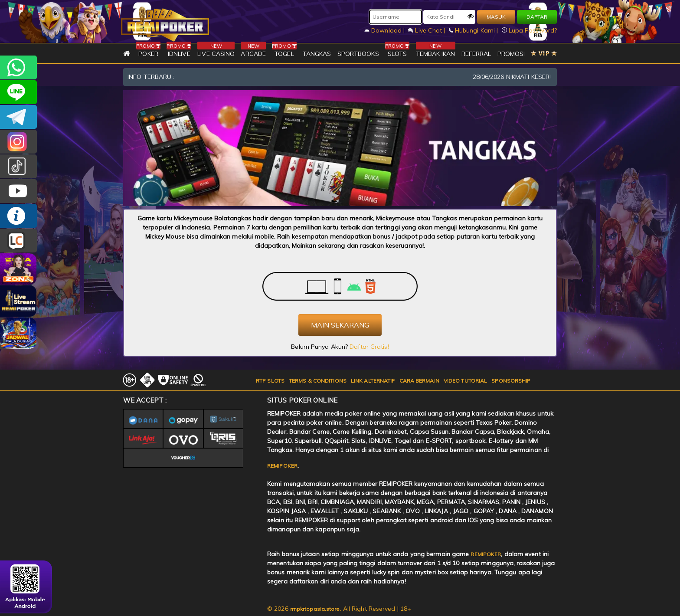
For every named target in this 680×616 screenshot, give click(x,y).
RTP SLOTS (270, 381)
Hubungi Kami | (474, 30)
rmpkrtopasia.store (315, 609)
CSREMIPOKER (18, 142)
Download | (385, 30)
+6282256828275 (18, 67)
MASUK (496, 17)
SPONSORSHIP (511, 381)
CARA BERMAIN (419, 381)
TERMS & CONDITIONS (318, 381)
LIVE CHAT (18, 241)
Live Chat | (427, 30)
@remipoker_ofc (18, 166)
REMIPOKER (282, 466)
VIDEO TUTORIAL (465, 381)
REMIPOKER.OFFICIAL (18, 191)
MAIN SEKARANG (340, 325)
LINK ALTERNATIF (373, 381)
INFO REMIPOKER (18, 216)
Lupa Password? (530, 30)
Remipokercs (18, 117)
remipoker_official (18, 92)
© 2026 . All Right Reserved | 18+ (339, 609)
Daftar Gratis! (369, 347)
